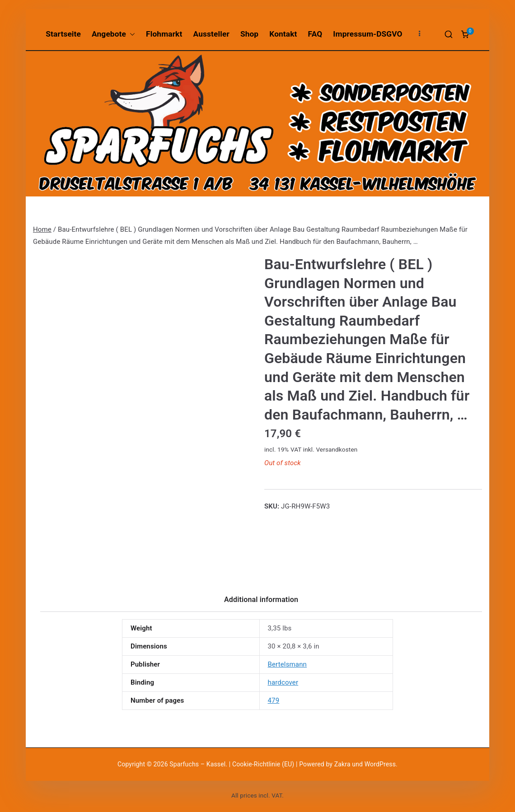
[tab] (261, 603)
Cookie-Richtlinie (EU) (264, 764)
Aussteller (211, 34)
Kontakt (283, 34)
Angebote (113, 34)
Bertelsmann (288, 664)
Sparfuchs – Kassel (197, 764)
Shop (249, 34)
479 (274, 700)
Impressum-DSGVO (368, 34)
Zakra (342, 764)
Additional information (261, 600)
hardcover (283, 682)
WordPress (380, 764)
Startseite (63, 34)
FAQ (315, 34)
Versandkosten (337, 449)
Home (42, 229)
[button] (131, 34)
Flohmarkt (164, 34)
